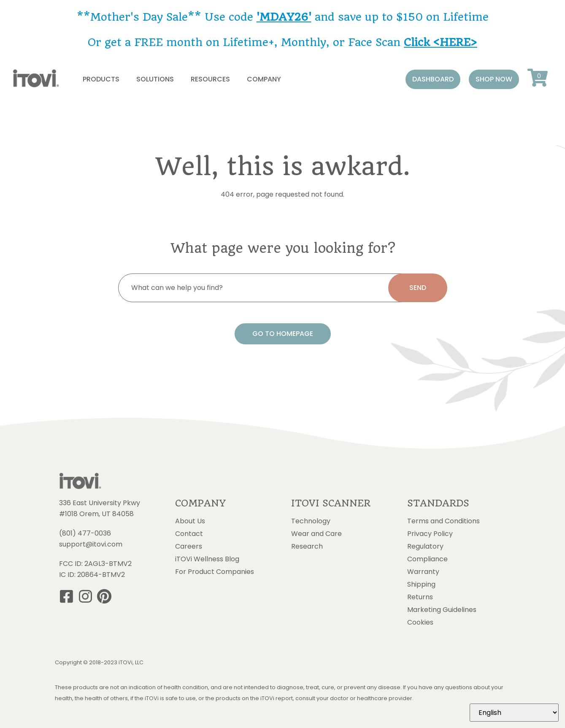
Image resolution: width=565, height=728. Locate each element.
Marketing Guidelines (442, 610)
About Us (190, 521)
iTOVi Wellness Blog (207, 559)
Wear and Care (316, 534)
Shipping (421, 585)
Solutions (155, 79)
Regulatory (425, 547)
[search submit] (418, 288)
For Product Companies (215, 572)
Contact (189, 534)
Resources (210, 79)
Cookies (420, 622)
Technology (311, 521)
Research (307, 547)
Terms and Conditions (443, 521)
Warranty (423, 572)
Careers (189, 547)
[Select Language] (514, 713)
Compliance (427, 559)
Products (101, 79)
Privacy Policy (430, 534)
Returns (420, 597)
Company (264, 79)
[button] (433, 79)
